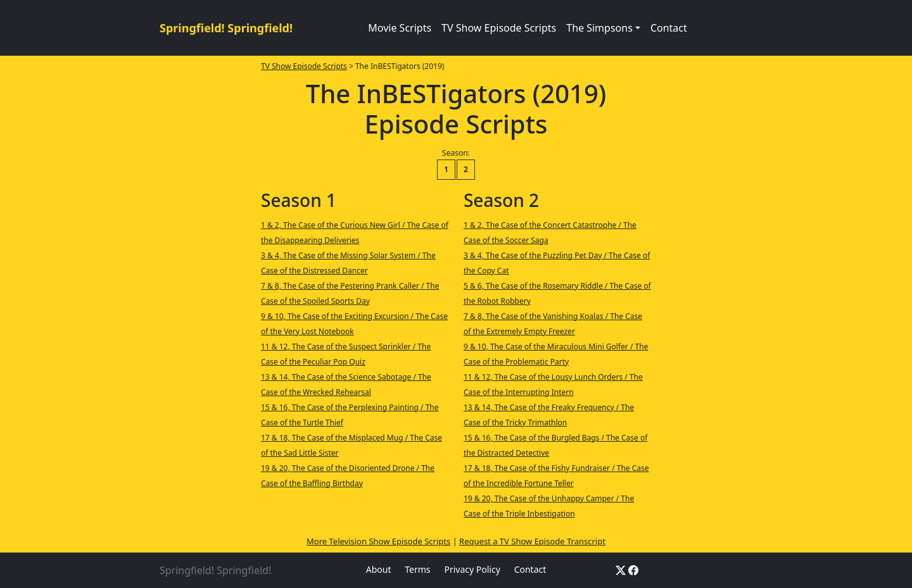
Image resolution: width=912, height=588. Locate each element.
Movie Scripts (400, 28)
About (379, 569)
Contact (669, 28)
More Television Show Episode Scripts (378, 541)
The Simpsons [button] (599, 28)
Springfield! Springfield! (226, 28)
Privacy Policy (472, 569)
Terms (417, 569)
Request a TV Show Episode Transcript (532, 541)
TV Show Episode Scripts (499, 28)
